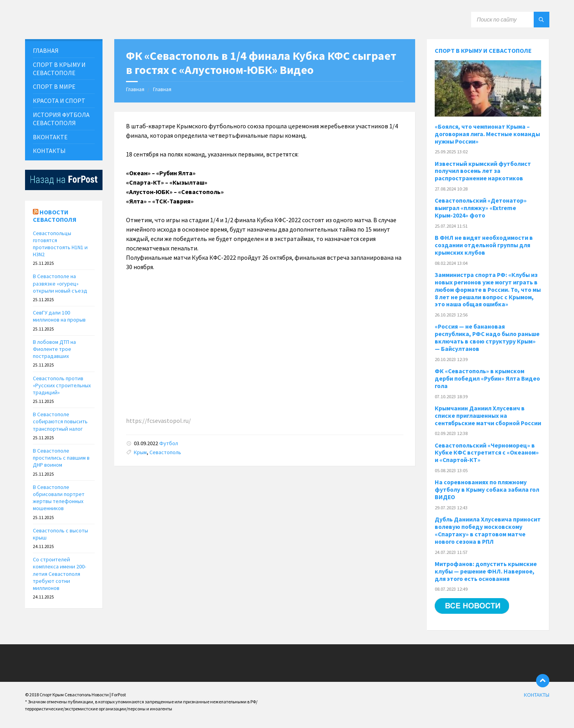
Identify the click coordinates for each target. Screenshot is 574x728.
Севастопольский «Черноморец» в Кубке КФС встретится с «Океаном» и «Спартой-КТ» (487, 453)
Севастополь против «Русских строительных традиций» (62, 385)
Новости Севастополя (55, 216)
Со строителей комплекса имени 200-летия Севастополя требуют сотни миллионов (59, 574)
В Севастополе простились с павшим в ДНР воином (61, 458)
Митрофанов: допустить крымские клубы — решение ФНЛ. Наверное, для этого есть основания (486, 571)
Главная (135, 89)
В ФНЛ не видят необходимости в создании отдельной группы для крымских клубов (484, 245)
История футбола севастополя (61, 119)
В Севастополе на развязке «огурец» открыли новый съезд (60, 283)
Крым (140, 452)
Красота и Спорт (59, 101)
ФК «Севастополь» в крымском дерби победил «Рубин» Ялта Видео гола (487, 378)
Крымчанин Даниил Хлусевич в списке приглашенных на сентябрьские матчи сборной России (488, 416)
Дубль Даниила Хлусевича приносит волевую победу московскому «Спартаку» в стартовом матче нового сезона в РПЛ (488, 530)
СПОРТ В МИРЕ (54, 86)
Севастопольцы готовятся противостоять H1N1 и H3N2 (60, 244)
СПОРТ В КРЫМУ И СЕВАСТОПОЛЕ (59, 69)
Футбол (169, 443)
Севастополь (165, 452)
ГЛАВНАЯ (46, 50)
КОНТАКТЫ (49, 151)
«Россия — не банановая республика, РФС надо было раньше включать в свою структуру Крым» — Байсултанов (487, 338)
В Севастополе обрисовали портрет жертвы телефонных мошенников (59, 498)
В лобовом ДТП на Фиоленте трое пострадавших (54, 349)
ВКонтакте (50, 137)
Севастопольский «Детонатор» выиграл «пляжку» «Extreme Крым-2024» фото (481, 208)
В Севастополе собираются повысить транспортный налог (60, 421)
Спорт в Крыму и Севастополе (483, 50)
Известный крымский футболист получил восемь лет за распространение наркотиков (483, 171)
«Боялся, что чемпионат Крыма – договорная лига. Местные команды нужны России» (487, 134)
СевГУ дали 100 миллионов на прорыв (59, 316)
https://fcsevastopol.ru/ (158, 421)
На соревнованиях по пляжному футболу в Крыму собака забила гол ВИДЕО (487, 490)
